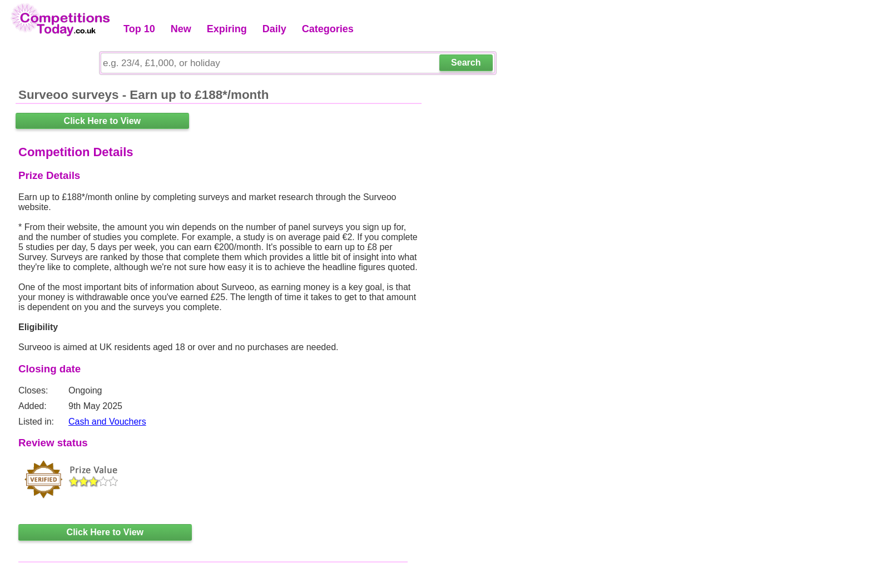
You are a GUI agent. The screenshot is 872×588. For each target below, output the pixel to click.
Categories (328, 29)
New (181, 29)
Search (466, 63)
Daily (274, 29)
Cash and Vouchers (107, 422)
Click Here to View (102, 121)
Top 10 (139, 29)
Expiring (227, 29)
